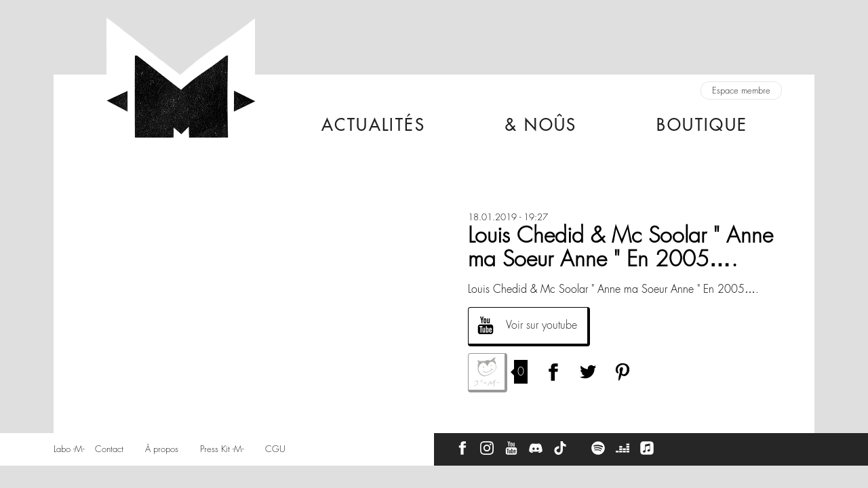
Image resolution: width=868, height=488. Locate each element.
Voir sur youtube (541, 325)
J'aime (488, 373)
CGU (275, 449)
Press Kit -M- (222, 449)
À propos (162, 449)
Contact (109, 449)
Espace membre (741, 90)
